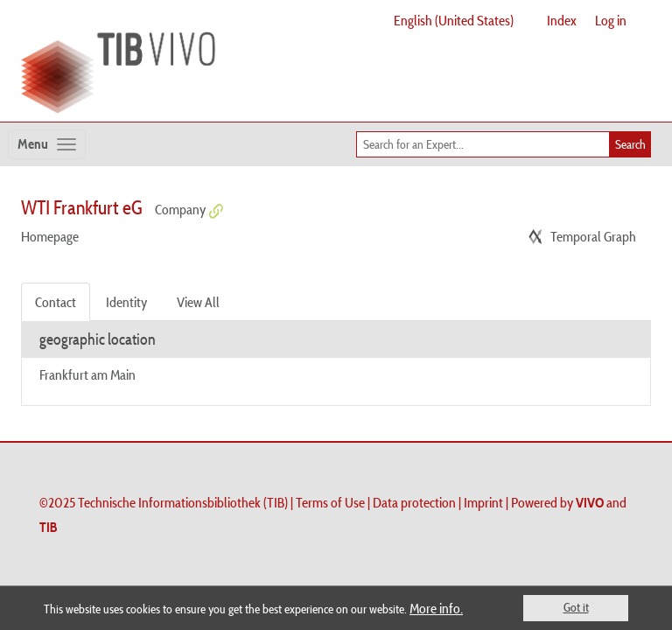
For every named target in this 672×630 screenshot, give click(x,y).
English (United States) (454, 20)
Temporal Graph (593, 236)
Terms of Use (330, 502)
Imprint (483, 502)
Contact (56, 302)
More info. (436, 608)
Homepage (50, 236)
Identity (126, 302)
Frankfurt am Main (87, 374)
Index (562, 20)
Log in (611, 20)
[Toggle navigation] (47, 144)
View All (198, 302)
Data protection (414, 502)
